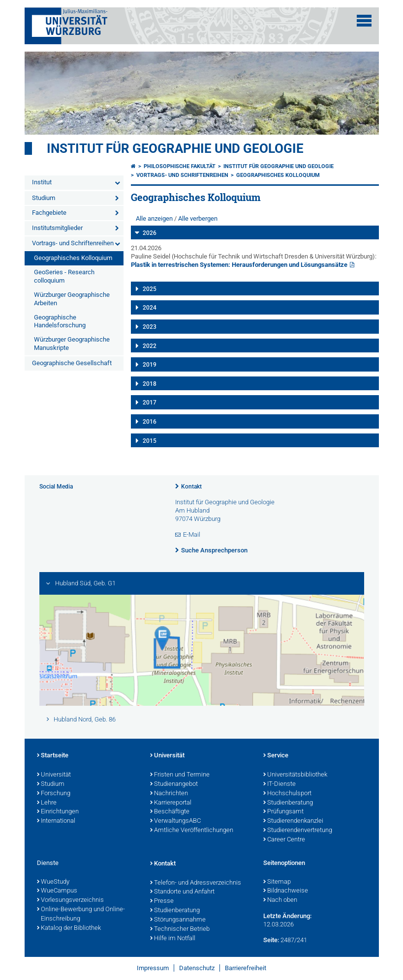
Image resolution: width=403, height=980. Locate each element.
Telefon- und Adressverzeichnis (196, 883)
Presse (162, 901)
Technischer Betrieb (180, 929)
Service (276, 756)
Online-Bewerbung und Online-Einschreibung (81, 914)
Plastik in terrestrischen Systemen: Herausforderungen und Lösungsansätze (239, 265)
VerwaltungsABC (175, 821)
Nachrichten (169, 794)
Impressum (153, 968)
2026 (150, 233)
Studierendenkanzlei (293, 821)
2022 (150, 346)
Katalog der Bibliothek (69, 928)
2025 (150, 289)
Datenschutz (197, 968)
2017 (150, 403)
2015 (150, 441)
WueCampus (57, 891)
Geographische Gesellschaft (72, 363)
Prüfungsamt (283, 812)
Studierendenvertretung (298, 831)
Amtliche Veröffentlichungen (192, 831)
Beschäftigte (170, 812)
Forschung (54, 794)
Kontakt (191, 487)
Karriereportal (171, 803)
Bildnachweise (286, 891)
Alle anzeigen (154, 218)
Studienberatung (288, 803)
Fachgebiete (49, 213)
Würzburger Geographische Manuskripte (72, 344)
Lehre (47, 803)
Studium (44, 198)
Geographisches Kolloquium (73, 258)
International (56, 821)
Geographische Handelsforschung (60, 321)
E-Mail (192, 534)
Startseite (53, 756)
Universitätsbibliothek (295, 775)
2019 (150, 365)
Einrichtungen (58, 812)
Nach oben (280, 900)
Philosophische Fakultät (180, 166)
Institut (42, 182)
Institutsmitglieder (57, 228)
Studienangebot (174, 784)
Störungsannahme (178, 920)
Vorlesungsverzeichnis (70, 900)
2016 (150, 422)
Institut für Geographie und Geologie (175, 148)
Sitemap (277, 882)
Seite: (271, 940)
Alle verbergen (198, 218)
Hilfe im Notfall (173, 939)
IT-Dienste (279, 784)
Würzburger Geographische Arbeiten (72, 299)
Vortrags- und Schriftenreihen (73, 243)
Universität (54, 775)
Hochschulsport (287, 794)
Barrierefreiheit (246, 968)
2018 (150, 384)
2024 (150, 308)
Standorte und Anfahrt (182, 892)
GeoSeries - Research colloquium (64, 276)
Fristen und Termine (180, 775)
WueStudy (53, 882)
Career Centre (284, 840)
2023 (150, 327)
